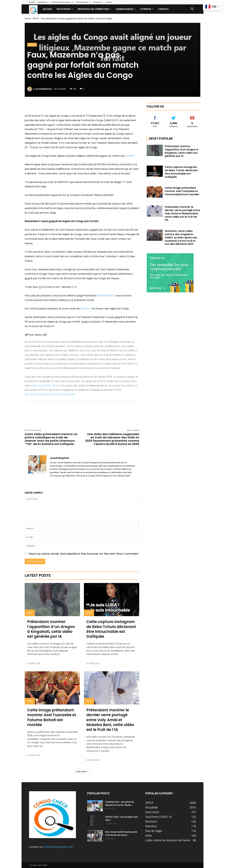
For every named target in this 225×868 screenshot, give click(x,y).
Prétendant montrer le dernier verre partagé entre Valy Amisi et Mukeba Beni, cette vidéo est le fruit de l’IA (110, 720)
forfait (129, 156)
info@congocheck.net (59, 847)
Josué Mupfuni (43, 89)
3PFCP (36, 19)
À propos (98, 2)
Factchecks (43, 2)
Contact (109, 2)
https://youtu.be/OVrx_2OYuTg (46, 385)
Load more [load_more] (82, 772)
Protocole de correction (62, 2)
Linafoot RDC (106, 296)
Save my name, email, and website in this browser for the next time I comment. (84, 554)
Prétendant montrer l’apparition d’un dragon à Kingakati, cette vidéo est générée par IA (51, 629)
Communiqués (83, 2)
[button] (192, 9)
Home (28, 19)
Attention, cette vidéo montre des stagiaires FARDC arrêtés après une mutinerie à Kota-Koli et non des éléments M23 (181, 237)
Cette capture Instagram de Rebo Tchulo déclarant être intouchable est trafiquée (111, 629)
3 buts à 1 (86, 309)
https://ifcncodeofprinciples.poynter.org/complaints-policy (50, 394)
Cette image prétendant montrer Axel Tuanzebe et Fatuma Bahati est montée (52, 717)
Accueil (32, 2)
